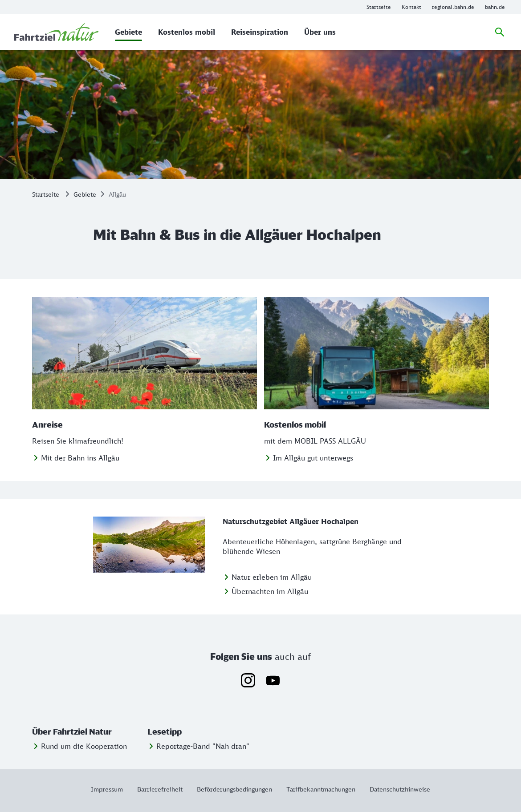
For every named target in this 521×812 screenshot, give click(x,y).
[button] (88, 732)
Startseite (46, 194)
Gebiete (85, 194)
